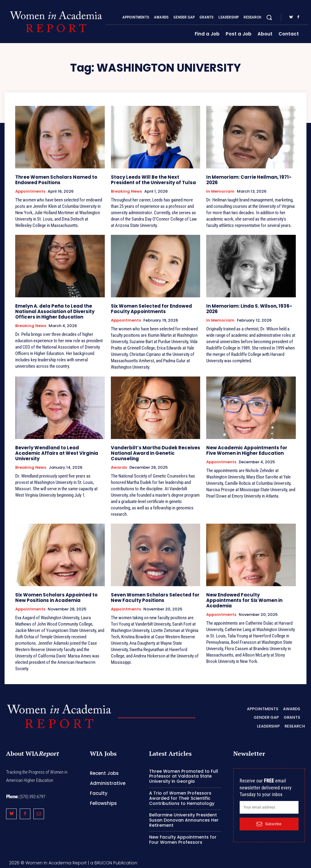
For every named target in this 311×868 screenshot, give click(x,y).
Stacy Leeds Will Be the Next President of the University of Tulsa (153, 180)
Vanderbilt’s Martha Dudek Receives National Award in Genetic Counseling (155, 453)
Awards (119, 468)
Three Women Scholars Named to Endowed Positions (56, 180)
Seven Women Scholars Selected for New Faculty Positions (155, 598)
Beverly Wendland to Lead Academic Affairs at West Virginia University (57, 453)
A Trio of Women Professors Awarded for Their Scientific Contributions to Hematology (182, 798)
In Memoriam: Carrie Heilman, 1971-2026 (249, 180)
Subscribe (269, 824)
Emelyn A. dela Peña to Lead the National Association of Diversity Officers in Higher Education (55, 311)
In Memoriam (220, 191)
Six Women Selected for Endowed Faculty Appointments (151, 309)
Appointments (30, 191)
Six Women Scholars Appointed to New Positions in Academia (56, 598)
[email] (269, 807)
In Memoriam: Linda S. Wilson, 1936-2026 (249, 309)
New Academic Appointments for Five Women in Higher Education (247, 450)
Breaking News (126, 191)
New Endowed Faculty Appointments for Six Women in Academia (244, 600)
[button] (269, 17)
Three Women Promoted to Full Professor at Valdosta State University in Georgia (184, 776)
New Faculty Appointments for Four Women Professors (183, 840)
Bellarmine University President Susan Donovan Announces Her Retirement (184, 820)
